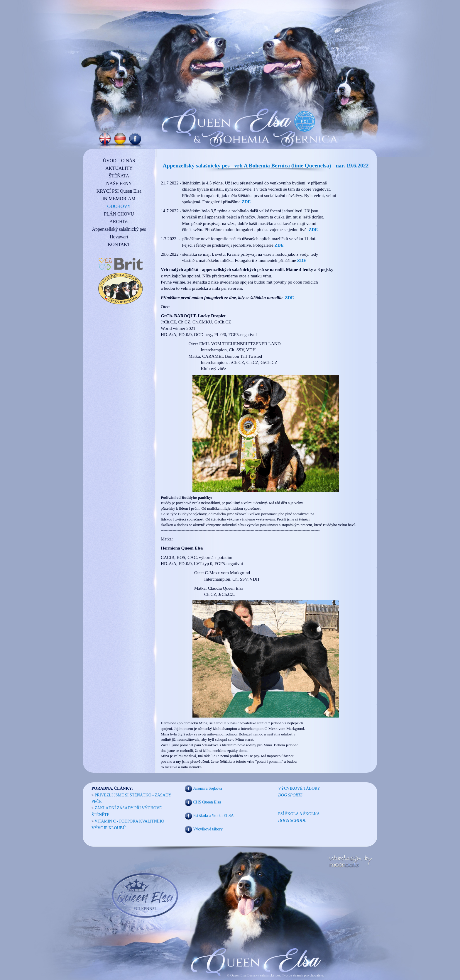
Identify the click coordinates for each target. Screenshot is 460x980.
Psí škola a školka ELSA (214, 816)
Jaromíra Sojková (208, 788)
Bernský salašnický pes (264, 975)
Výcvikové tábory (208, 829)
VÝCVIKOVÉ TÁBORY (299, 788)
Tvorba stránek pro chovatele (302, 975)
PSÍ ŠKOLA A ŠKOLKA (299, 814)
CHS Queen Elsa (207, 802)
